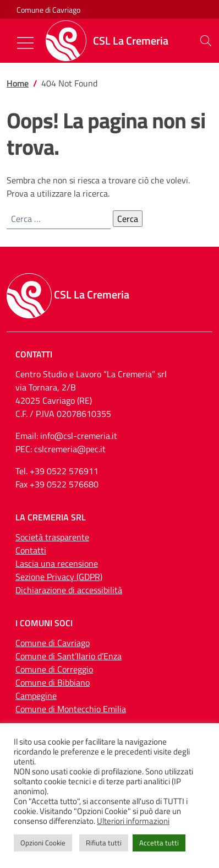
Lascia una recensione (57, 563)
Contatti (31, 550)
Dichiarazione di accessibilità (69, 590)
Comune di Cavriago (48, 10)
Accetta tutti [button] (159, 843)
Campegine (36, 696)
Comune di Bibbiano (53, 682)
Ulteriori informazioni (133, 821)
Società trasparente (52, 537)
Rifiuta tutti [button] (104, 843)
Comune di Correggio (54, 669)
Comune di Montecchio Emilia (71, 709)
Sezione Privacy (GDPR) (59, 577)
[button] (206, 41)
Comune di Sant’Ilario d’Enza (69, 656)
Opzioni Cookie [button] (43, 843)
